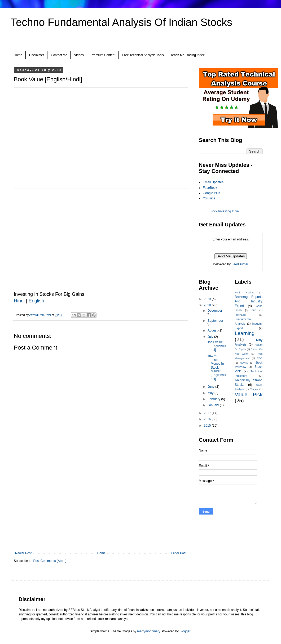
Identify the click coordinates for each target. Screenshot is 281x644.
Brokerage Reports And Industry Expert (249, 301)
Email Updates (213, 182)
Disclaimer (37, 55)
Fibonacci (240, 315)
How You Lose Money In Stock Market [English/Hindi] (216, 367)
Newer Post (23, 553)
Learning (245, 333)
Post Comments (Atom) (50, 561)
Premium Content (103, 55)
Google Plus (211, 193)
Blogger (185, 631)
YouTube (209, 198)
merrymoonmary (148, 631)
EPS (254, 310)
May (211, 393)
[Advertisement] (101, 508)
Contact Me (59, 55)
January (214, 405)
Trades (254, 389)
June (211, 387)
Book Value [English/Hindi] (216, 346)
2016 (208, 419)
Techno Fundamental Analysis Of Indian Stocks (121, 22)
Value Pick (249, 394)
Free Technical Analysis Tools (143, 55)
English (36, 301)
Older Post (179, 553)
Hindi (20, 301)
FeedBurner (240, 264)
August (213, 330)
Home (18, 55)
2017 (208, 413)
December (215, 311)
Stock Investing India (224, 211)
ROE (260, 358)
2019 (208, 299)
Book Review (245, 292)
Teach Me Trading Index (188, 55)
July (211, 337)
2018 (208, 305)
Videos (79, 55)
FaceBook (210, 188)
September (215, 321)
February (214, 399)
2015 (208, 426)
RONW (244, 363)
